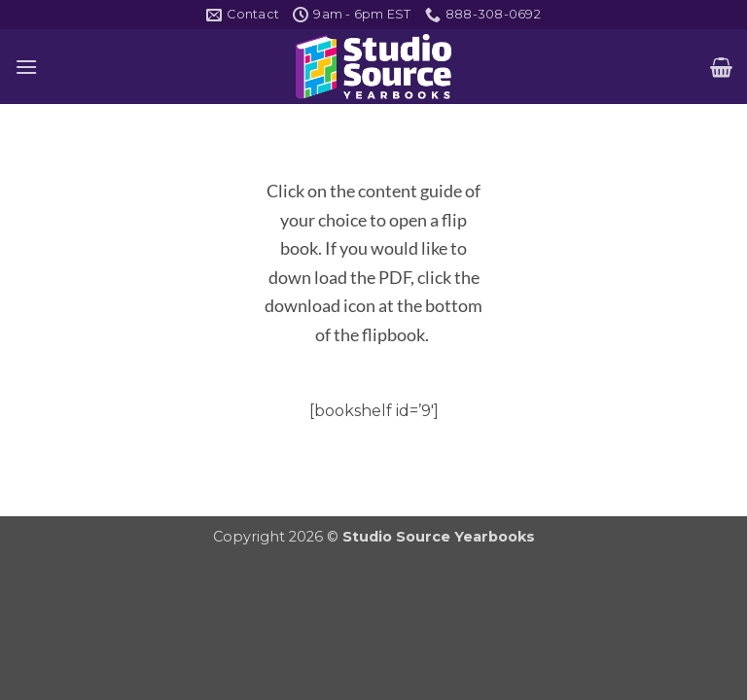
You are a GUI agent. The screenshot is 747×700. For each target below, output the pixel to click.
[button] (26, 67)
